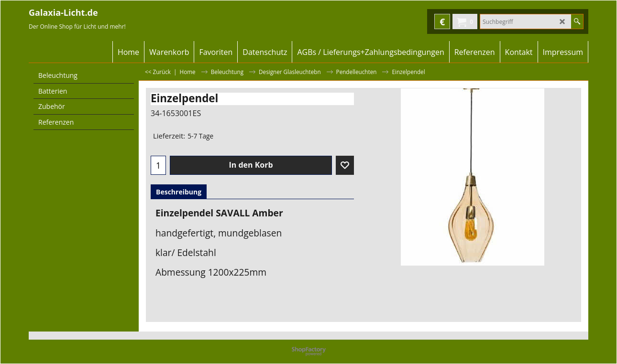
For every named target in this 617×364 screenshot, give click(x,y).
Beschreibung (179, 192)
